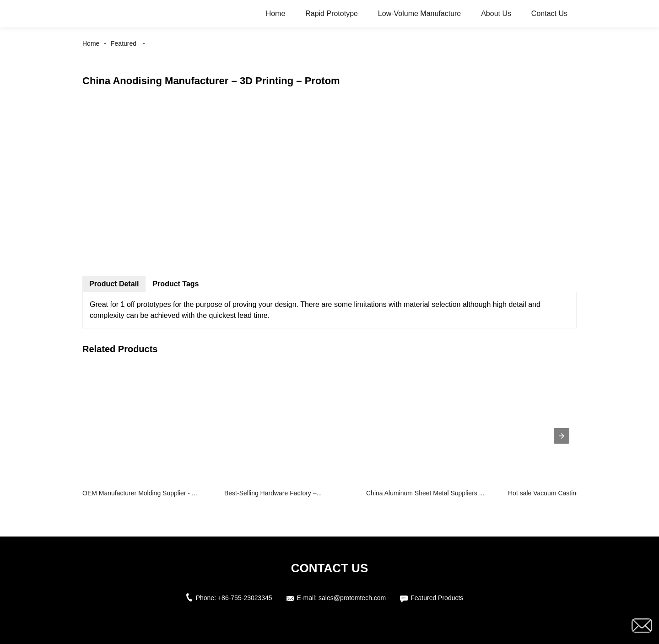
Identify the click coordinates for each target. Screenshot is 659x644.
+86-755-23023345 (245, 598)
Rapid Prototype (332, 13)
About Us (496, 13)
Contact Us (549, 13)
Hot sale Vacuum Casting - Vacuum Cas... (567, 493)
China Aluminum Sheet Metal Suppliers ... (425, 493)
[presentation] (562, 436)
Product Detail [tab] (114, 284)
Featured (124, 43)
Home (276, 13)
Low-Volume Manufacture (419, 13)
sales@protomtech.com (352, 598)
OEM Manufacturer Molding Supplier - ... (140, 493)
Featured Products (437, 598)
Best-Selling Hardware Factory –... (273, 493)
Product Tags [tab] (176, 284)
